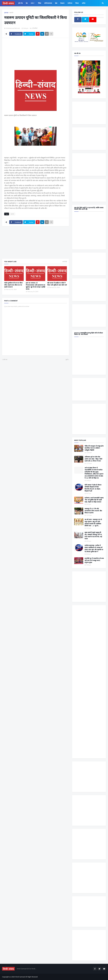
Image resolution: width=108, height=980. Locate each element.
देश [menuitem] (27, 3)
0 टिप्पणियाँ (34, 28)
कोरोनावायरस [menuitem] (48, 3)
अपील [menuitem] (84, 3)
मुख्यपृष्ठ (6, 13)
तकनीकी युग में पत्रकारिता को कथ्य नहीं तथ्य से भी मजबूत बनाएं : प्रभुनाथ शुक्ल (94, 560)
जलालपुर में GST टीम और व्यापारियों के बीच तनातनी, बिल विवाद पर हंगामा (93, 511)
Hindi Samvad (20, 977)
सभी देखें (65, 262)
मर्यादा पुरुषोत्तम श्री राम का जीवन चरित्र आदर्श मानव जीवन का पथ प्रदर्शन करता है (13, 285)
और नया (5, 360)
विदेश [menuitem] (40, 3)
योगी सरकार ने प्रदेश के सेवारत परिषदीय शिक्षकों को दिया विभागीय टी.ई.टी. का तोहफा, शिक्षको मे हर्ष (93, 488)
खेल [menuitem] (56, 3)
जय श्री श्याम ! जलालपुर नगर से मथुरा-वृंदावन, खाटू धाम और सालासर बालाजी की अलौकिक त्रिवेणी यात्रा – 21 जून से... (93, 523)
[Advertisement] (36, 55)
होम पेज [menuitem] (21, 3)
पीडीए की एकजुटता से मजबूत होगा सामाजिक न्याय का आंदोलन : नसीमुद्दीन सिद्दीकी (94, 448)
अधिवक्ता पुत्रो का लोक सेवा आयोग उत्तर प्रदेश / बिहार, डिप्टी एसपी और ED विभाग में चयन (93, 459)
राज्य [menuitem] (32, 3)
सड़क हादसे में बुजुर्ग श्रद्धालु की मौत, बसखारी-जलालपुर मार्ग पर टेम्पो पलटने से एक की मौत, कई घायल (93, 535)
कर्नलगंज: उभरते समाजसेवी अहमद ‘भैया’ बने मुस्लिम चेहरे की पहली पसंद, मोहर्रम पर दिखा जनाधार (94, 500)
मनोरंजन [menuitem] (70, 3)
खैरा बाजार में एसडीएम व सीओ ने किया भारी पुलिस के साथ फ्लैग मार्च (57, 284)
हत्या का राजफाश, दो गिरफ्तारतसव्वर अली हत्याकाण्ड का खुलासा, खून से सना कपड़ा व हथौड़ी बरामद (35, 286)
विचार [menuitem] (77, 3)
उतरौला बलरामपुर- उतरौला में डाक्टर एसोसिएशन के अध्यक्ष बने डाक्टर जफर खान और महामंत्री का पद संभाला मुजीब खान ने (94, 548)
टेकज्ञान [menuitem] (62, 3)
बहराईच (11, 13)
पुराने (67, 360)
